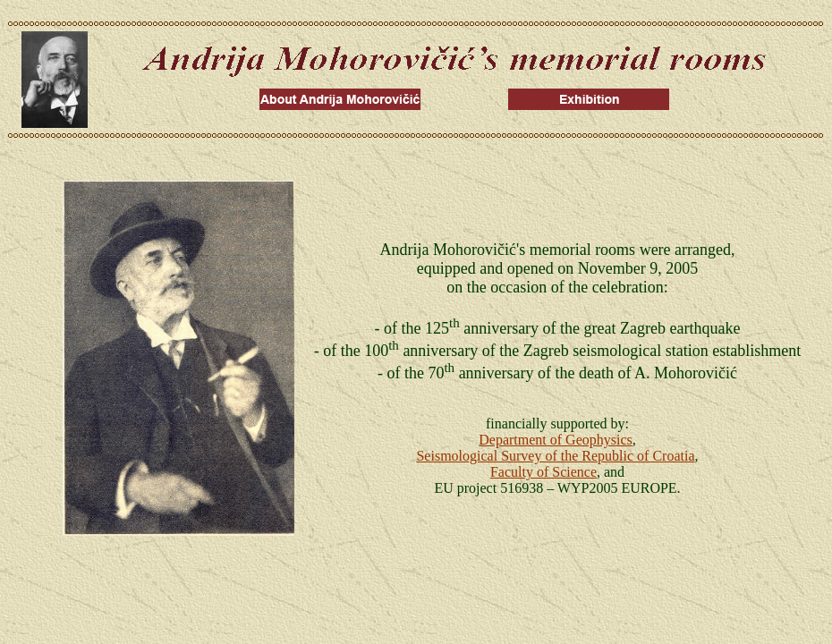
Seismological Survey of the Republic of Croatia (555, 456)
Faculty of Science (543, 472)
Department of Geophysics (556, 440)
